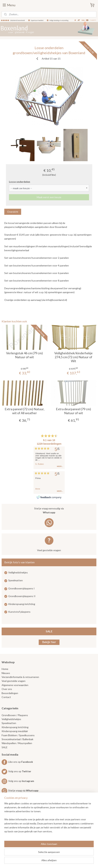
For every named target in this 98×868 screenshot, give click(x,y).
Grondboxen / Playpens (15, 715)
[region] (49, 819)
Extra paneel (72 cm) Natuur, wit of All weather (25, 411)
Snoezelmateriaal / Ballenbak (17, 739)
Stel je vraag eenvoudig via (49, 511)
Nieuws (6, 673)
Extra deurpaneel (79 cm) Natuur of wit (73, 411)
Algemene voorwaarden (15, 685)
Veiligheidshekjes (18, 572)
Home (5, 669)
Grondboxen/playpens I (21, 588)
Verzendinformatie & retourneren (20, 677)
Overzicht (13, 212)
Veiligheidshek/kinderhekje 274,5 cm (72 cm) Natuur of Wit (73, 357)
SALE (49, 631)
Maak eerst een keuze (49, 197)
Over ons (7, 689)
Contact (6, 697)
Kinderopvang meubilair (15, 731)
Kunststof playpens (19, 612)
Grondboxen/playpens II (22, 596)
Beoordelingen (10, 693)
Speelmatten (15, 580)
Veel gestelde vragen (49, 550)
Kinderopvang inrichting (22, 604)
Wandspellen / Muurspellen (17, 743)
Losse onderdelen (20, 182)
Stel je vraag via (20, 790)
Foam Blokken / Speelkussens (18, 735)
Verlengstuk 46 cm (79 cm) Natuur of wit (24, 355)
